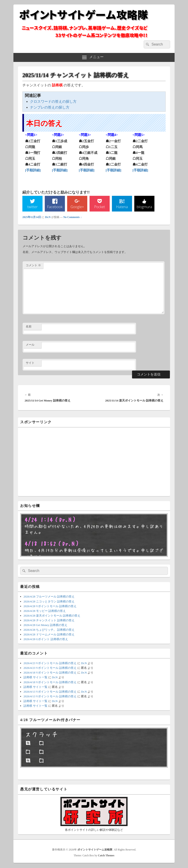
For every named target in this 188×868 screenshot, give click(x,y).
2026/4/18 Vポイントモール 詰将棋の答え (50, 673)
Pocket (100, 207)
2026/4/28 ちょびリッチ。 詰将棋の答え (49, 630)
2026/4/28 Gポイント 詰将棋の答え (46, 639)
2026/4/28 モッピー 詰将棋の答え (45, 611)
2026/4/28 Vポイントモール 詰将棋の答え (50, 606)
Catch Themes (106, 855)
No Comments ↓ (73, 217)
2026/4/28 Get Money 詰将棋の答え (45, 625)
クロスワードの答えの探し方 (53, 101)
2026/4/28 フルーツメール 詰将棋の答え (49, 597)
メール (30, 345)
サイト (30, 363)
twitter (32, 207)
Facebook (55, 207)
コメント (33, 265)
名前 (29, 327)
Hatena (122, 207)
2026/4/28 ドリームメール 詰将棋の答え (49, 634)
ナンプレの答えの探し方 (50, 107)
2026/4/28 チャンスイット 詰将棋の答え (49, 620)
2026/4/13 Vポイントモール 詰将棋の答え (50, 692)
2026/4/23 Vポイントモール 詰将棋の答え (50, 663)
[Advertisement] (94, 461)
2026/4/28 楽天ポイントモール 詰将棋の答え (52, 616)
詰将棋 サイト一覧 (35, 677)
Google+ (77, 207)
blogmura (144, 207)
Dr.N (48, 217)
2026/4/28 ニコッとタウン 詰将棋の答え (49, 601)
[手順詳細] (33, 170)
